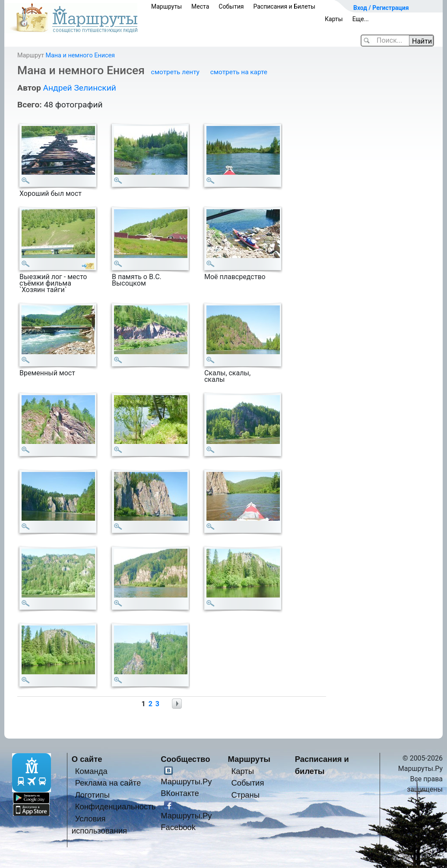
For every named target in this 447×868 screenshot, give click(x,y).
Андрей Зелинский (79, 88)
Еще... (361, 19)
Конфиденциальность (116, 807)
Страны (245, 795)
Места (200, 6)
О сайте (87, 759)
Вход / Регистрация (381, 8)
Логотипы (92, 795)
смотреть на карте (239, 72)
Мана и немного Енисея (80, 55)
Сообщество (185, 759)
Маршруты (166, 6)
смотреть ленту (175, 72)
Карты (334, 19)
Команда (91, 771)
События (231, 6)
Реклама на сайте (108, 783)
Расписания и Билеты (284, 6)
